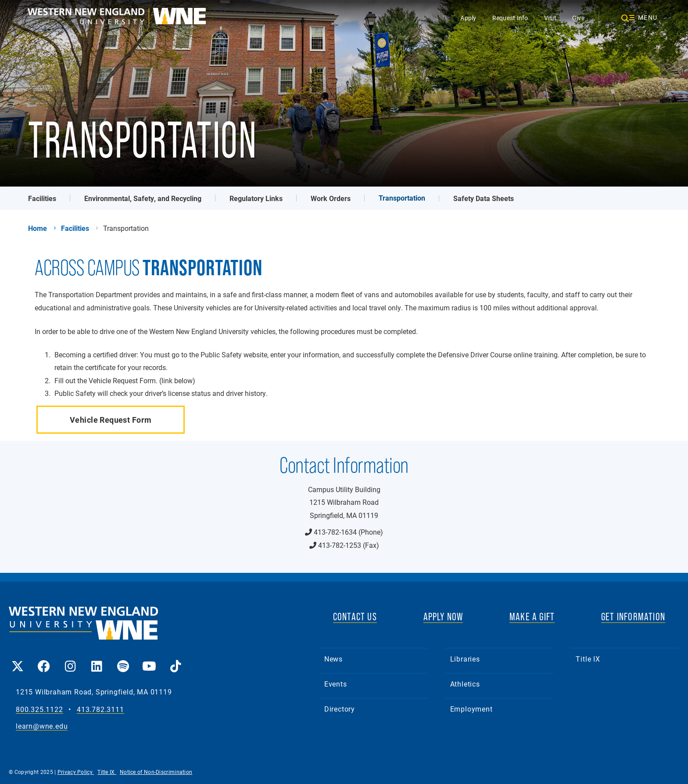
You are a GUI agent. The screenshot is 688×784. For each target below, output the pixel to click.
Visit (550, 18)
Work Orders (331, 198)
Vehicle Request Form (111, 420)
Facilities (42, 198)
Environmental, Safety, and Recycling (143, 198)
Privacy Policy (76, 772)
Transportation (402, 198)
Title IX (588, 659)
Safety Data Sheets (484, 198)
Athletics (465, 684)
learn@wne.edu (42, 726)
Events (336, 684)
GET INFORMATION (633, 617)
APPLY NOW (443, 617)
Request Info (510, 18)
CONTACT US (355, 617)
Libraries (465, 659)
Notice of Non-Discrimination (156, 772)
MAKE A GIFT (532, 617)
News (333, 659)
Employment (471, 709)
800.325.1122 (39, 710)
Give (578, 18)
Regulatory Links (256, 198)
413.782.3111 (100, 710)
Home (38, 228)
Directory (340, 709)
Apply (468, 18)
